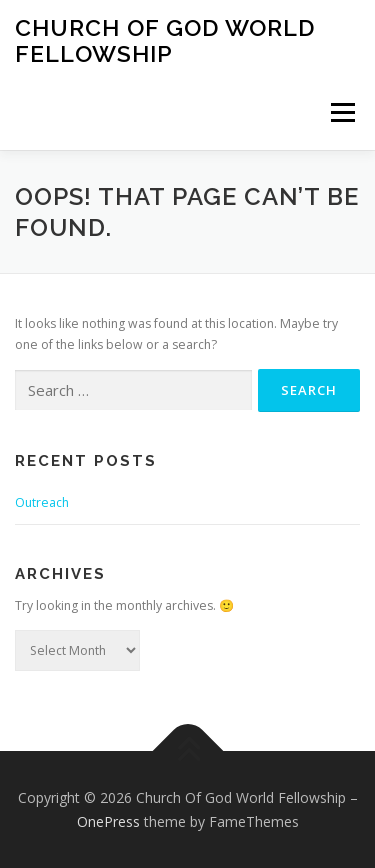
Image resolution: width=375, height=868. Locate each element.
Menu (341, 112)
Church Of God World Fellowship (165, 40)
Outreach (42, 502)
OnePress (108, 821)
